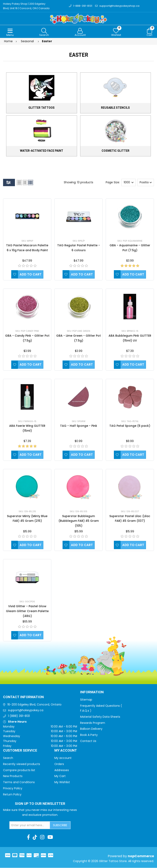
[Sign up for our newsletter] (30, 825)
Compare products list (19, 770)
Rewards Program (93, 723)
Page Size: (113, 182)
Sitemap (86, 700)
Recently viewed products (22, 764)
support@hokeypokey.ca (26, 710)
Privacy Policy (13, 788)
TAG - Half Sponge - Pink (79, 426)
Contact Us (88, 741)
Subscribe (60, 825)
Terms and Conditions (19, 782)
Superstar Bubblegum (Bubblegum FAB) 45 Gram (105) (79, 521)
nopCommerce (141, 856)
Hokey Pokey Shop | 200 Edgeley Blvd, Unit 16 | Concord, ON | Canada (26, 6)
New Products (13, 776)
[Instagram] (42, 837)
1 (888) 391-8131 (19, 716)
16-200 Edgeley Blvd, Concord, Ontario (34, 705)
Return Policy (12, 795)
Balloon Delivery (91, 729)
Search (8, 758)
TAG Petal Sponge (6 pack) (130, 426)
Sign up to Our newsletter (40, 804)
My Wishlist (62, 782)
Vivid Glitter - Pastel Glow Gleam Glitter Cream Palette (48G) (27, 611)
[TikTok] (35, 837)
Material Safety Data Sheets (100, 717)
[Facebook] (28, 837)
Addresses (62, 770)
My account (63, 758)
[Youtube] (50, 837)
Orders (59, 764)
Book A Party (89, 735)
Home (8, 41)
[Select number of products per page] (129, 183)
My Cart (60, 776)
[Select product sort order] (146, 183)
